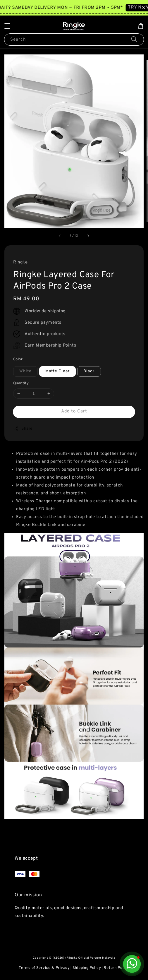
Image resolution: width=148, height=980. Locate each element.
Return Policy (116, 968)
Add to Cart (74, 411)
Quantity (21, 383)
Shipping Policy (87, 968)
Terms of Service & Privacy (44, 968)
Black (89, 371)
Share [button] (23, 429)
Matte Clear (57, 371)
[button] (7, 26)
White (25, 371)
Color (18, 359)
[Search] (134, 39)
